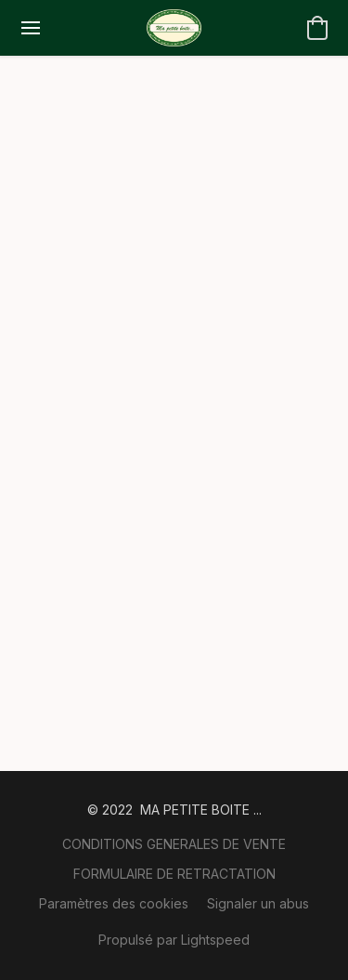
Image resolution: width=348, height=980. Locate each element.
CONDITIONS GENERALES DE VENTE (174, 844)
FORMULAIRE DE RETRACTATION (174, 874)
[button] (174, 28)
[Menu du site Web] (31, 28)
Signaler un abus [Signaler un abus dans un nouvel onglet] (258, 903)
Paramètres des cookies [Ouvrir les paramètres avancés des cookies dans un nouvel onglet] (114, 903)
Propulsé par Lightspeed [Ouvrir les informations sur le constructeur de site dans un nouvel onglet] (174, 940)
